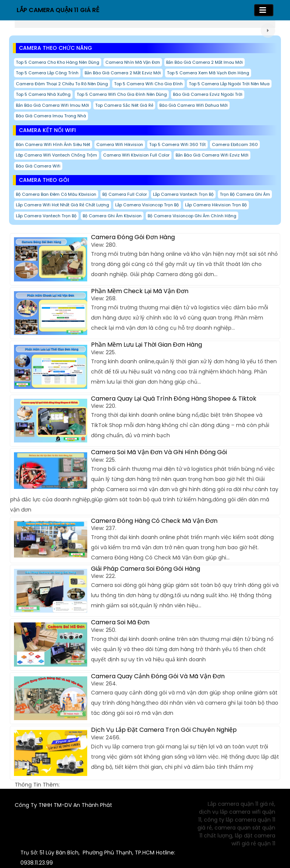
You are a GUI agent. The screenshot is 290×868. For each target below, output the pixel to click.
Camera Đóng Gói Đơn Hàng (133, 237)
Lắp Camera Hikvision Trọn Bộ (216, 205)
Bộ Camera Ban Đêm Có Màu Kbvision (56, 194)
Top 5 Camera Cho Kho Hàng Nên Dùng (58, 62)
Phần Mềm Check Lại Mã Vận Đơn (140, 291)
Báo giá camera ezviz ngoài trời (208, 94)
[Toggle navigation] (264, 10)
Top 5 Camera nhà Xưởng (43, 94)
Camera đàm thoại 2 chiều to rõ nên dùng (62, 84)
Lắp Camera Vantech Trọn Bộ (183, 194)
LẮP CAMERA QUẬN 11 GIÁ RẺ (58, 10)
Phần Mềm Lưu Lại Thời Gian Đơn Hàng (147, 345)
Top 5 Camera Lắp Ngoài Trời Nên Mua (229, 84)
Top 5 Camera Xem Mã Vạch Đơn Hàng (208, 73)
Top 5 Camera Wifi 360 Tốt (177, 144)
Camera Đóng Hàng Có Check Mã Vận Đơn (154, 521)
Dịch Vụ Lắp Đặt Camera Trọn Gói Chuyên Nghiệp (164, 730)
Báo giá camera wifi (38, 166)
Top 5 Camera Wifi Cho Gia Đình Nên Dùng (122, 94)
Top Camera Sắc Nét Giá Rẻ (124, 105)
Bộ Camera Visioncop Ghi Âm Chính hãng (192, 216)
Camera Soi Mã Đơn (120, 622)
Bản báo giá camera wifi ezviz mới (212, 155)
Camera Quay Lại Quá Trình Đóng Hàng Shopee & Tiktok (174, 399)
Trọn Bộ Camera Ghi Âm (245, 194)
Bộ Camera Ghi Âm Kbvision (112, 216)
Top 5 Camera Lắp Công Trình (47, 73)
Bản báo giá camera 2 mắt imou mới (204, 62)
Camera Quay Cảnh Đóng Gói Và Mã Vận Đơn (158, 676)
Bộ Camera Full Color (125, 194)
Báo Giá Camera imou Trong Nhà (51, 116)
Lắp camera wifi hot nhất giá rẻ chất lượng (62, 205)
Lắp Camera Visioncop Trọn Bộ (147, 205)
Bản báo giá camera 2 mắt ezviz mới (123, 73)
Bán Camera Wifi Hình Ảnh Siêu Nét (53, 144)
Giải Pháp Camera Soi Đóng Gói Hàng (146, 569)
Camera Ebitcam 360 (235, 144)
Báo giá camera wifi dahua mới (194, 105)
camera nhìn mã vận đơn (133, 62)
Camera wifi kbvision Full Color (136, 155)
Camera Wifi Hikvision (120, 144)
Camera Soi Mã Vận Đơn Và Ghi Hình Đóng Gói (159, 452)
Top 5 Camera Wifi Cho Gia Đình (148, 84)
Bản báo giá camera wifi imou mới (52, 105)
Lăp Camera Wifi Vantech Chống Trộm (56, 155)
